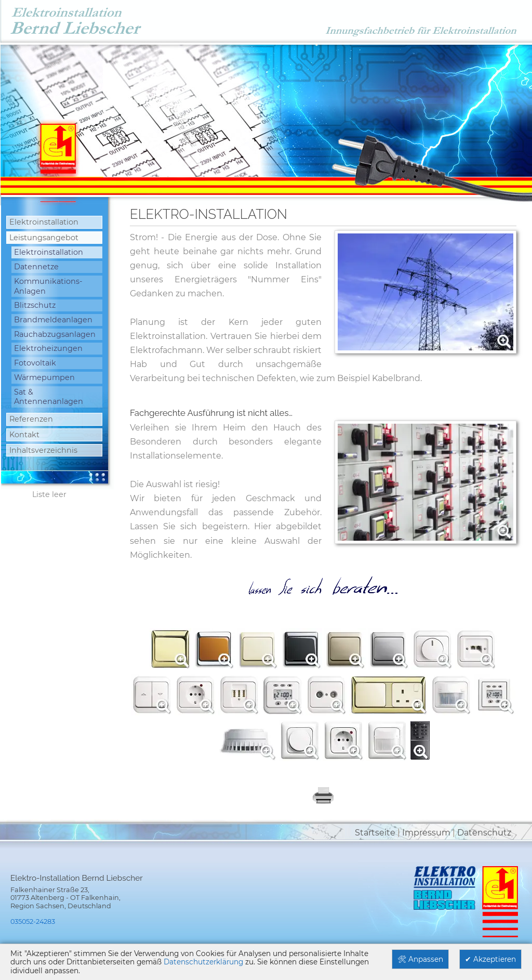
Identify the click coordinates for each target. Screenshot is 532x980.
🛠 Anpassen (420, 959)
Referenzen (31, 419)
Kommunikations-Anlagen (48, 286)
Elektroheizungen (48, 348)
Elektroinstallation (44, 222)
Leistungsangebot (44, 238)
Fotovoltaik (35, 363)
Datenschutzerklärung (203, 962)
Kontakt (24, 435)
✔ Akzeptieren (490, 959)
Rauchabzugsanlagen (55, 334)
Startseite (375, 833)
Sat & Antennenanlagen (49, 397)
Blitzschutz (35, 305)
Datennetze (36, 267)
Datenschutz (484, 833)
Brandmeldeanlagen (53, 320)
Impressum (426, 833)
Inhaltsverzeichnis (43, 450)
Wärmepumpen (44, 377)
